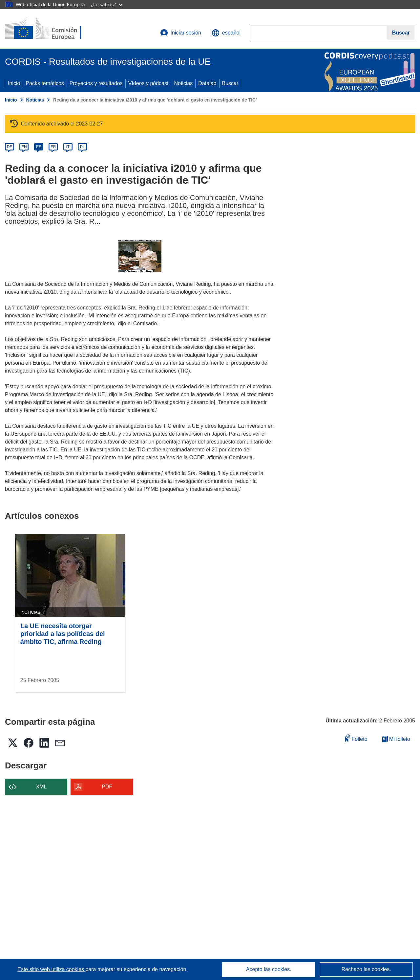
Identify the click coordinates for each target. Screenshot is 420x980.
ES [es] (39, 147)
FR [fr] (53, 147)
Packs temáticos (45, 83)
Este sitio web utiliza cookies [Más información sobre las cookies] (51, 969)
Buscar (230, 83)
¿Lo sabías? (107, 4)
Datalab (207, 83)
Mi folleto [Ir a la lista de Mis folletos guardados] (396, 739)
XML (42, 787)
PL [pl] (83, 147)
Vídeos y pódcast (148, 83)
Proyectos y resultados (96, 83)
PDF (107, 787)
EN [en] (24, 147)
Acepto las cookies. (269, 969)
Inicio (14, 83)
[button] (226, 33)
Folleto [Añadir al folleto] (356, 738)
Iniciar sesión (181, 33)
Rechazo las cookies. (366, 969)
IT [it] (68, 147)
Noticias (183, 83)
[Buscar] (401, 33)
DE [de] (10, 147)
